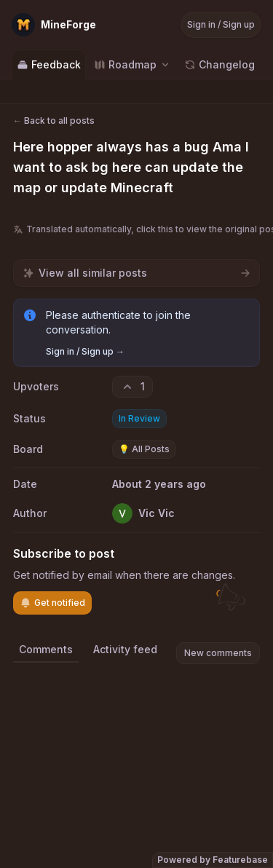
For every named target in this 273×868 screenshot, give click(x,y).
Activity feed (125, 649)
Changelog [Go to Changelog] (219, 64)
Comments (46, 649)
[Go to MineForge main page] (54, 25)
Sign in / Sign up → (85, 351)
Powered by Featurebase (213, 860)
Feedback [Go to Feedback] (49, 64)
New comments (218, 653)
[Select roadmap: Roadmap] (132, 64)
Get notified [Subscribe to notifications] (52, 603)
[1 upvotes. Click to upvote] (132, 387)
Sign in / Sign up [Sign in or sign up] (221, 24)
